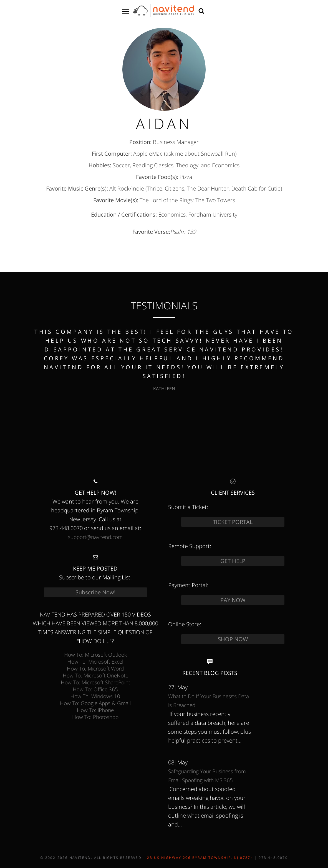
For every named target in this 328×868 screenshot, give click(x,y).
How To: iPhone (95, 710)
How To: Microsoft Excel (95, 662)
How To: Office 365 (95, 689)
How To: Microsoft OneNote (95, 675)
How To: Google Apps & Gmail (95, 703)
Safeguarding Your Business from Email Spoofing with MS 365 (207, 776)
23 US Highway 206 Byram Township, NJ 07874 (200, 858)
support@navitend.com (95, 537)
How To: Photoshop (95, 717)
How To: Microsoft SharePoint (95, 682)
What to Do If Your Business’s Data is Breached (209, 701)
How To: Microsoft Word (95, 668)
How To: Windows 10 (95, 696)
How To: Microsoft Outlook (95, 655)
